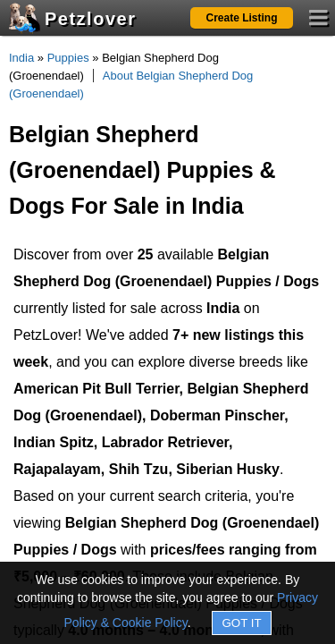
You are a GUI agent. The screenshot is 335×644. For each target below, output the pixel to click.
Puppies (68, 58)
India (21, 58)
